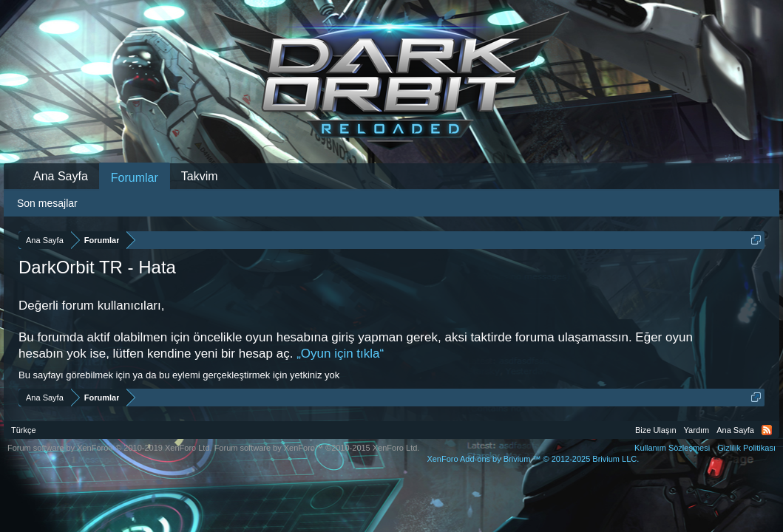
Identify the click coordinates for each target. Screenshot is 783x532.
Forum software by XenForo (110, 448)
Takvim (200, 176)
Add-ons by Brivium (533, 459)
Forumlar (135, 178)
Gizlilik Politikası (746, 448)
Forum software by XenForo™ (317, 448)
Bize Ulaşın (656, 430)
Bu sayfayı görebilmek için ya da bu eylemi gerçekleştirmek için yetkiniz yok (179, 375)
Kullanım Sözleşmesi (672, 448)
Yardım (697, 430)
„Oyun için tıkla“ (340, 354)
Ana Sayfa (61, 176)
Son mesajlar (47, 203)
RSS (767, 430)
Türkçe (24, 430)
